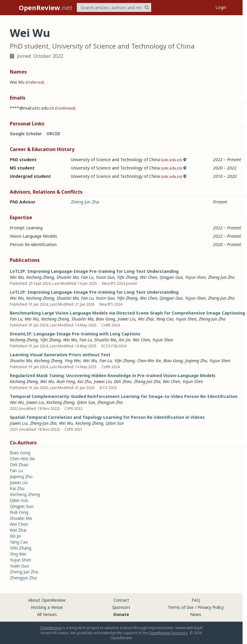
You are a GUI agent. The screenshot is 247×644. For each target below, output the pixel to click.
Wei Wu (17, 277)
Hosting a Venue (47, 607)
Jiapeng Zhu (196, 361)
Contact (121, 600)
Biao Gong (105, 319)
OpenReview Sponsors (168, 633)
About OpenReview (47, 600)
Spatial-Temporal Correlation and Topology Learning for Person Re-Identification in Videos (107, 417)
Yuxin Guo (105, 277)
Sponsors (121, 607)
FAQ (196, 600)
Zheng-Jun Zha (85, 202)
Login (221, 7)
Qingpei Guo (171, 277)
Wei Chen (148, 277)
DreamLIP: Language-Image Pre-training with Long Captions (75, 334)
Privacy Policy (211, 607)
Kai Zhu (84, 381)
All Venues (47, 614)
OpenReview (51, 628)
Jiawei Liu (126, 319)
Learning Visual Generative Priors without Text (60, 355)
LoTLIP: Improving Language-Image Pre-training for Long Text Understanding (94, 271)
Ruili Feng (66, 381)
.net (46, 7)
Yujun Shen (195, 277)
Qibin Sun (86, 402)
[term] (114, 7)
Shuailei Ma (68, 277)
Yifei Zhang (127, 277)
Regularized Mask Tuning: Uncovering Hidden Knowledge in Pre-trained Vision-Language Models (113, 375)
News (196, 614)
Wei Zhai (146, 319)
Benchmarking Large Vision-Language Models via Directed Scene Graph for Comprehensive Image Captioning (127, 313)
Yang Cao (165, 319)
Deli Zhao (123, 381)
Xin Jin (125, 340)
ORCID (53, 134)
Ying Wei (73, 361)
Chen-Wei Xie (149, 361)
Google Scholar (26, 134)
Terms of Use (181, 607)
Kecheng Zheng (40, 277)
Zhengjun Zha (110, 402)
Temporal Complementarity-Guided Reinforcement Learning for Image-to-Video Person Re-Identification (124, 396)
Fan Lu (87, 277)
